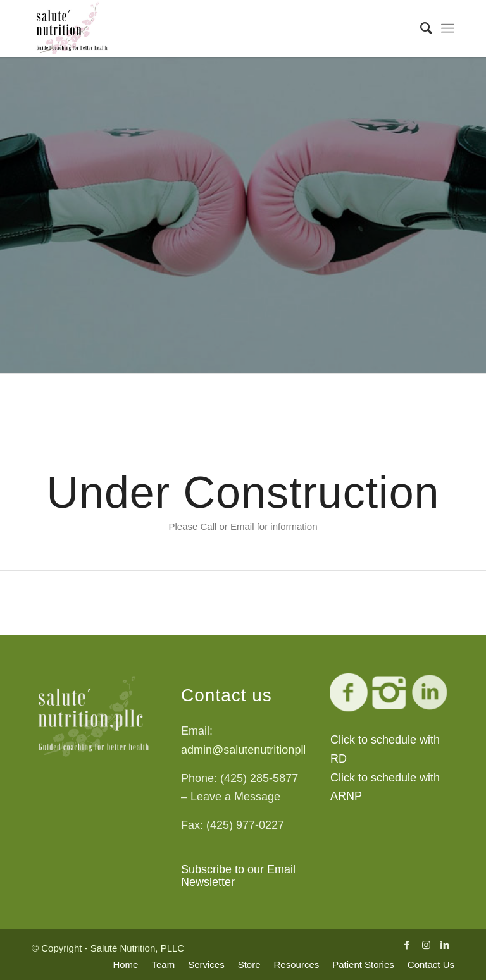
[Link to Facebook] (407, 945)
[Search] (420, 28)
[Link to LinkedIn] (445, 945)
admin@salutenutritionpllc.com (259, 750)
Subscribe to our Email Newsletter (238, 876)
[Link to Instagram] (426, 945)
